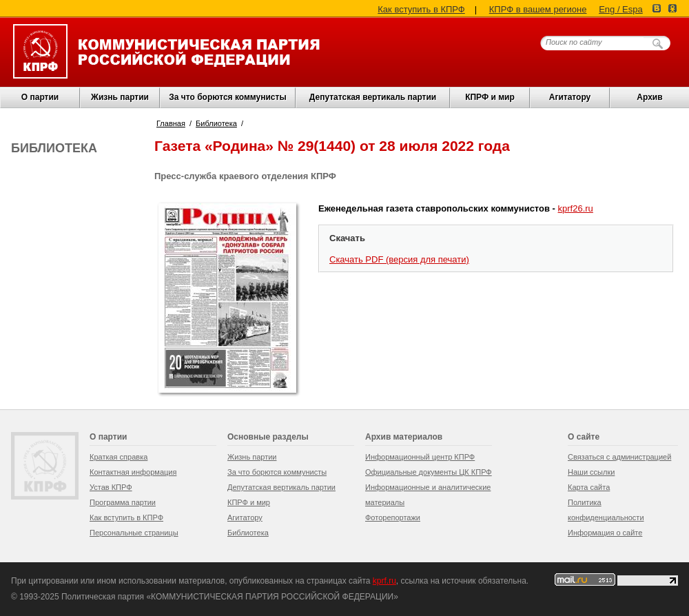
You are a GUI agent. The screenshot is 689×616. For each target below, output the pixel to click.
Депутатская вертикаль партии (373, 97)
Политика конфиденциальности (606, 510)
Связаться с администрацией (619, 457)
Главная (171, 123)
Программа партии (123, 502)
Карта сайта (589, 487)
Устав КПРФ (111, 487)
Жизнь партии (120, 97)
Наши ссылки (591, 472)
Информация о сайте (605, 533)
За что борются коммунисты (227, 97)
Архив (649, 97)
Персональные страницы (134, 533)
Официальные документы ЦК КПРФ (429, 472)
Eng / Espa (621, 9)
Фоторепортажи (393, 517)
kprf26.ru (576, 208)
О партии (40, 97)
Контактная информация (133, 472)
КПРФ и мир (490, 97)
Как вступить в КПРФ (421, 9)
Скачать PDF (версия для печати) (399, 259)
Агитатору (245, 517)
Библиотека (216, 123)
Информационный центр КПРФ (420, 457)
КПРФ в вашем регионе (538, 9)
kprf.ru (384, 581)
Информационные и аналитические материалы (428, 495)
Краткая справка (119, 457)
